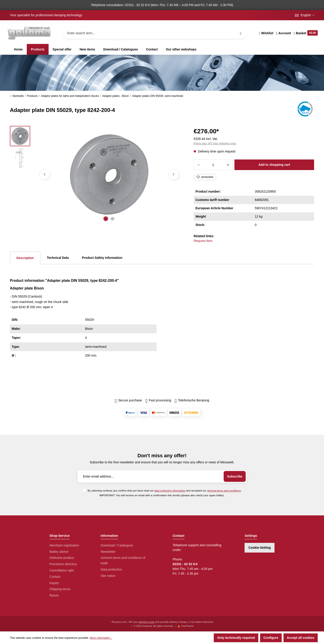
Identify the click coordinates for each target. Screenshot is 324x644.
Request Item (203, 241)
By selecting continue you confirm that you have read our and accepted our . (164, 490)
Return (54, 595)
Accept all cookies (301, 638)
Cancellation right (62, 570)
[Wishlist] (266, 33)
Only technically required (236, 638)
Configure (271, 638)
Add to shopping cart (274, 165)
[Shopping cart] (305, 33)
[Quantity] (213, 165)
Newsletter (108, 552)
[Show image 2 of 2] (112, 219)
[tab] (25, 258)
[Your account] (284, 33)
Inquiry (54, 583)
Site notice (108, 576)
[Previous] (45, 174)
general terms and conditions (224, 490)
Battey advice (59, 552)
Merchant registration (64, 545)
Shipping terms (60, 589)
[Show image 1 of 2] (106, 219)
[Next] (174, 174)
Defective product (62, 558)
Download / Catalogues (117, 545)
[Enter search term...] (154, 33)
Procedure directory (63, 564)
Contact (55, 577)
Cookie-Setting (260, 548)
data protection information (170, 490)
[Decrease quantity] (198, 165)
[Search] (241, 33)
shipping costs (146, 622)
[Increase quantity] (228, 165)
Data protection (111, 569)
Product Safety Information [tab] (102, 258)
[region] (96, 174)
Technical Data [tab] (58, 258)
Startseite (17, 96)
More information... (101, 638)
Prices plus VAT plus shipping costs (215, 143)
